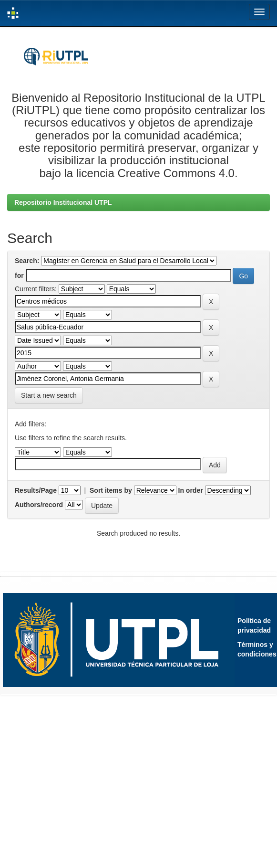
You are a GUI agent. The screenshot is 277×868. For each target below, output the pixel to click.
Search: (27, 261)
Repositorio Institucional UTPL (63, 202)
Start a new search (49, 395)
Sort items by (111, 490)
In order (191, 490)
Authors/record (39, 505)
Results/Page (36, 490)
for (19, 275)
